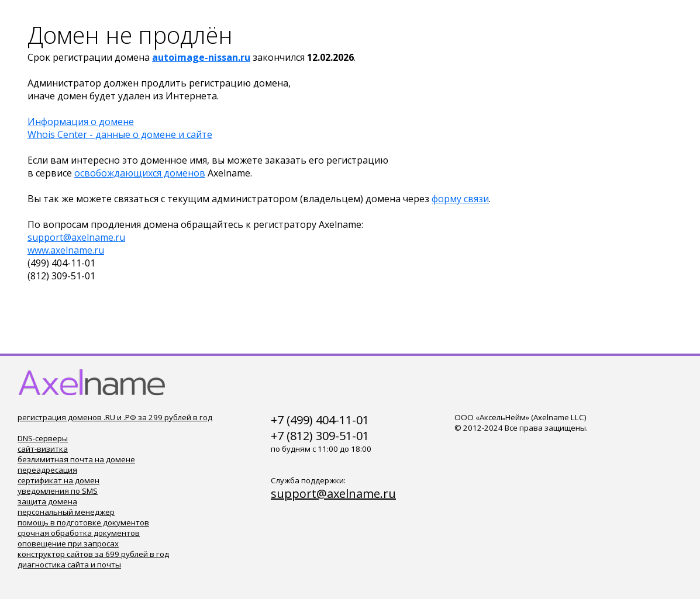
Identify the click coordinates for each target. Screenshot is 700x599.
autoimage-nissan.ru (201, 57)
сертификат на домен (58, 480)
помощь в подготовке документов (83, 522)
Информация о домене (81, 122)
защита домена (47, 501)
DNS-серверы (43, 438)
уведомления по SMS (58, 491)
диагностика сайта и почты (69, 565)
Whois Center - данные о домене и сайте (120, 134)
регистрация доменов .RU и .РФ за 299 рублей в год (115, 417)
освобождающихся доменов (140, 173)
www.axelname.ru (66, 250)
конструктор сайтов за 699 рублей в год (93, 554)
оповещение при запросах (68, 543)
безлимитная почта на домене (76, 459)
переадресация (47, 470)
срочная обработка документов (79, 533)
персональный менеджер (66, 512)
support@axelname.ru (76, 237)
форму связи (460, 199)
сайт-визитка (43, 449)
